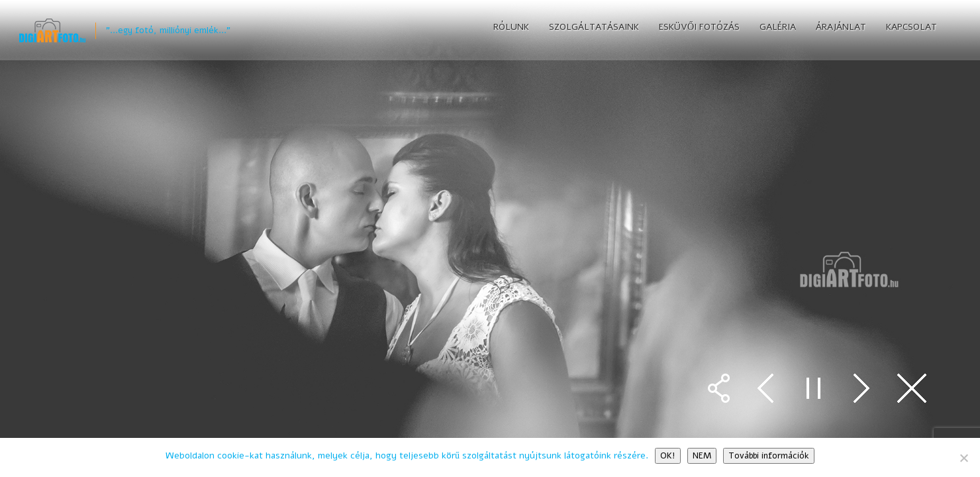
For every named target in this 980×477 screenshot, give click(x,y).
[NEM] (963, 458)
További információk (769, 456)
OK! (668, 456)
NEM (702, 456)
